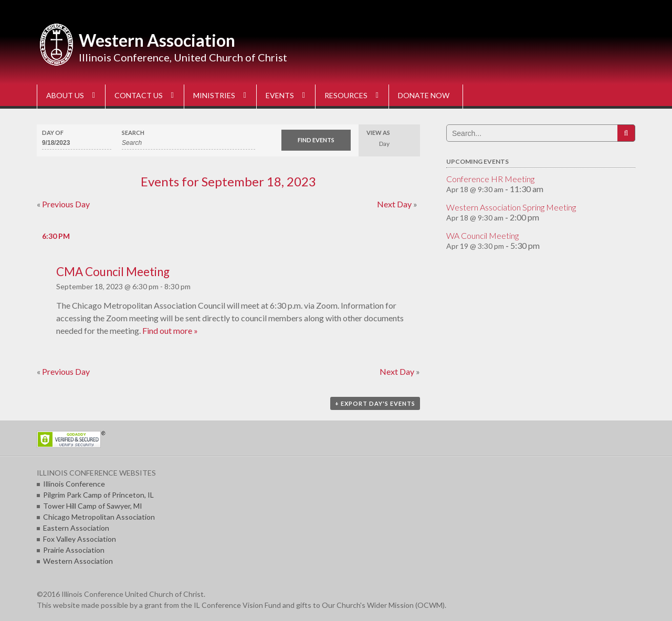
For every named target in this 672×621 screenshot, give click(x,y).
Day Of (53, 133)
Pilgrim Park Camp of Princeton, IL (98, 495)
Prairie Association (74, 550)
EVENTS (280, 95)
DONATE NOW (424, 95)
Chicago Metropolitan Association (99, 517)
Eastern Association (76, 528)
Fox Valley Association (80, 539)
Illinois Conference (74, 484)
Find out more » (170, 330)
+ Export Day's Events (375, 403)
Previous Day (63, 204)
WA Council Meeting (482, 235)
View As (378, 133)
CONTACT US (139, 95)
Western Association (157, 40)
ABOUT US (65, 95)
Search (133, 133)
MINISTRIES (214, 95)
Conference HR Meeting (490, 179)
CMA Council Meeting (113, 272)
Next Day (397, 204)
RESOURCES (346, 95)
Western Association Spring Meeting (511, 207)
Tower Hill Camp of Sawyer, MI (93, 506)
